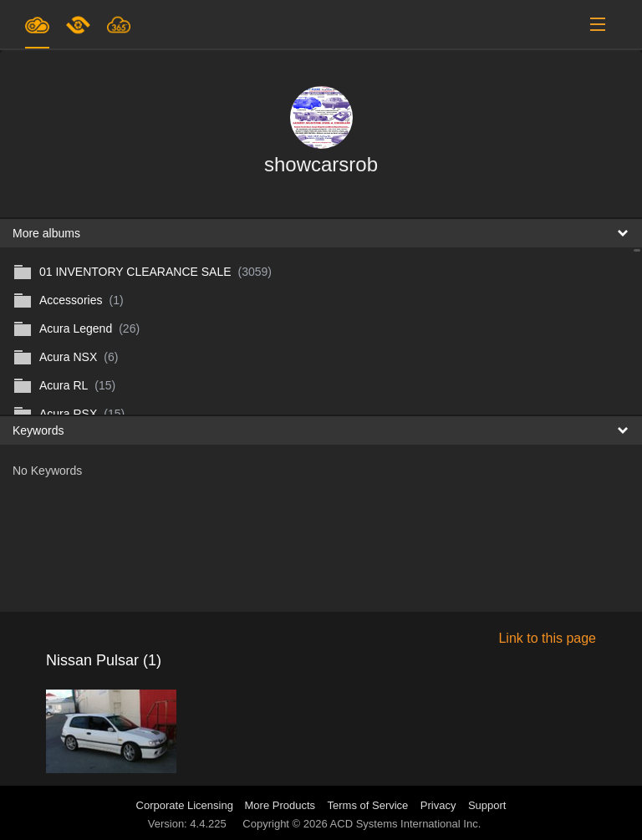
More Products (280, 805)
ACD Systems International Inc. (406, 824)
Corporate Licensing (186, 805)
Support (487, 805)
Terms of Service (368, 805)
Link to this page (547, 638)
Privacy (438, 805)
